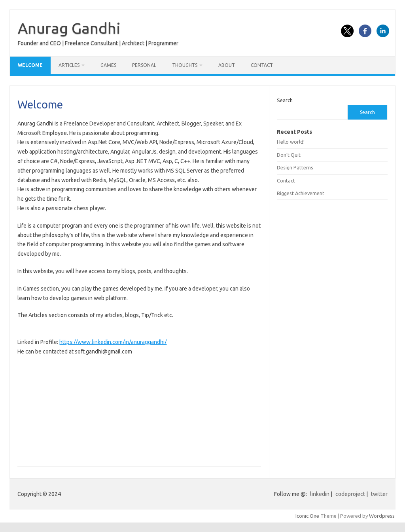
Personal (144, 65)
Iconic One (307, 516)
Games (108, 65)
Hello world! (291, 142)
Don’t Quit (289, 155)
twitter (379, 494)
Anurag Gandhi (69, 28)
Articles (69, 65)
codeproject (350, 494)
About (227, 65)
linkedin (320, 494)
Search (285, 100)
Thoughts (185, 65)
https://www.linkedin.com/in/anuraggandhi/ (113, 342)
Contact (262, 65)
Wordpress (382, 516)
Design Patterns (295, 167)
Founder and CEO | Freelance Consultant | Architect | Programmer (98, 43)
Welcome (30, 65)
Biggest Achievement (301, 193)
